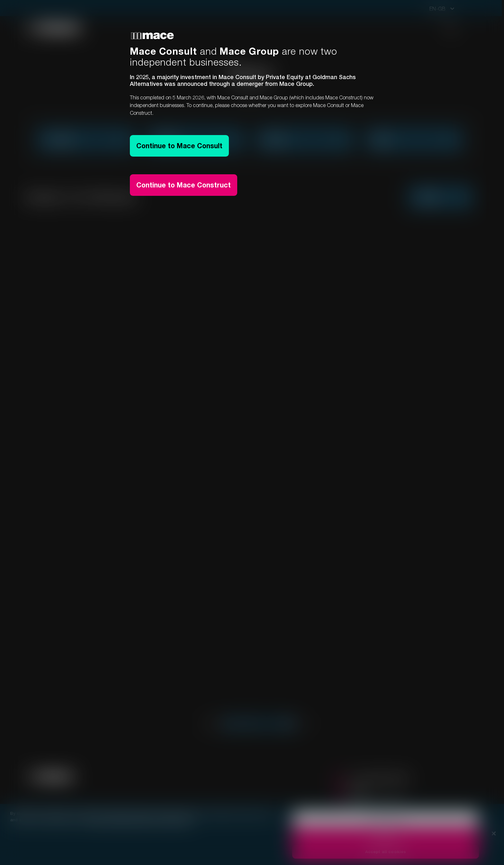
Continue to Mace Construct (185, 188)
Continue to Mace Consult (181, 147)
